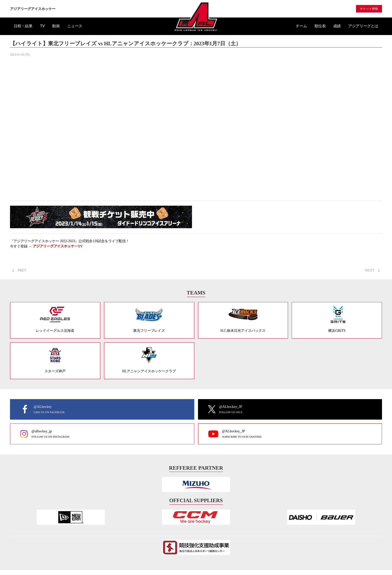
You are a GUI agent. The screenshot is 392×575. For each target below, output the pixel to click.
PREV (19, 270)
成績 (337, 26)
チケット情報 (369, 9)
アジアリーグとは (363, 26)
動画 (56, 26)
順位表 (320, 26)
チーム (301, 26)
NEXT (372, 270)
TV (42, 26)
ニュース (75, 26)
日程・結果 (23, 26)
